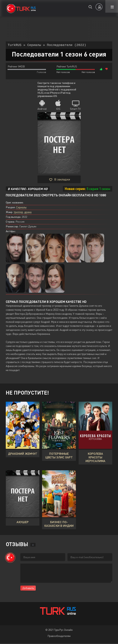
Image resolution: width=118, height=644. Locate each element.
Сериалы (21, 208)
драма (28, 213)
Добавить (28, 589)
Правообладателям (59, 637)
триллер (18, 213)
